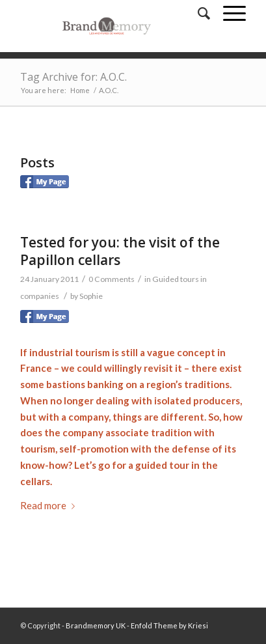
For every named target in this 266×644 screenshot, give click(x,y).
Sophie (91, 296)
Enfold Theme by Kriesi (169, 625)
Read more (50, 505)
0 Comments (112, 279)
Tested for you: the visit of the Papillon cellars (120, 251)
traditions (207, 384)
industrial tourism (70, 352)
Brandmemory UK (96, 625)
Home (80, 90)
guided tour (162, 465)
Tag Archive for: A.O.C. (73, 77)
